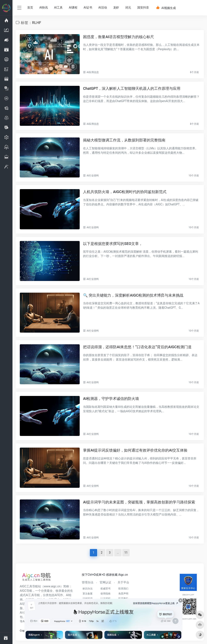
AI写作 (59, 595)
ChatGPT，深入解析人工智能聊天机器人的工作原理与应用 (132, 88)
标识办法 (88, 589)
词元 (128, 7)
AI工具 (58, 7)
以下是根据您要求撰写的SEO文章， (113, 244)
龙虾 (116, 7)
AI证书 (88, 7)
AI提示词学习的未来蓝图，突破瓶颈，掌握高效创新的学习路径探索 (139, 502)
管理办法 (88, 582)
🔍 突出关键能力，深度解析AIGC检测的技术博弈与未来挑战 (133, 295)
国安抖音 (143, 7)
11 (126, 553)
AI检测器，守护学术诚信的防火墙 (111, 399)
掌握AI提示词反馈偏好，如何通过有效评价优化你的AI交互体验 (135, 450)
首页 (30, 7)
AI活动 (103, 7)
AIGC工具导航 (29, 586)
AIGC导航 (26, 591)
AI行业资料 (93, 176)
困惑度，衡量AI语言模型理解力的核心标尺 (118, 37)
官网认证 (105, 582)
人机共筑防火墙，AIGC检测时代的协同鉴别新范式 (125, 192)
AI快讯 (44, 7)
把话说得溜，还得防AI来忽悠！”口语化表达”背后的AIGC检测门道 (137, 347)
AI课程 (73, 7)
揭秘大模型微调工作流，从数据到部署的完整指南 (124, 140)
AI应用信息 (93, 72)
